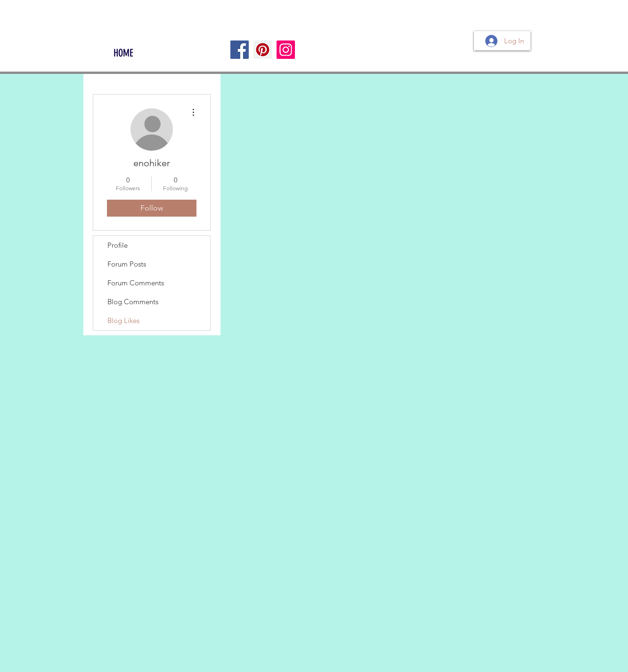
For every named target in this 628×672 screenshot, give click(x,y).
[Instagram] (286, 50)
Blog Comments (133, 302)
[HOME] (123, 53)
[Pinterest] (263, 50)
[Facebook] (240, 50)
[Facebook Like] (119, 36)
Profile (118, 245)
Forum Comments (136, 283)
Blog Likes (123, 320)
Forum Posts (127, 264)
